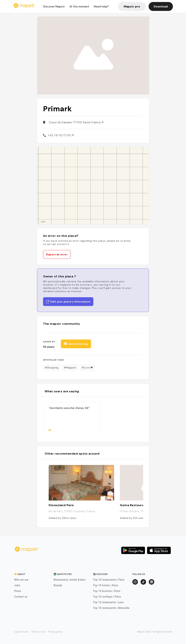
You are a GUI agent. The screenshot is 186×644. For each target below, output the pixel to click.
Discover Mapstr (54, 7)
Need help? (101, 7)
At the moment (79, 7)
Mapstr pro (132, 6)
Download (161, 6)
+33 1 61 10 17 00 (61, 135)
